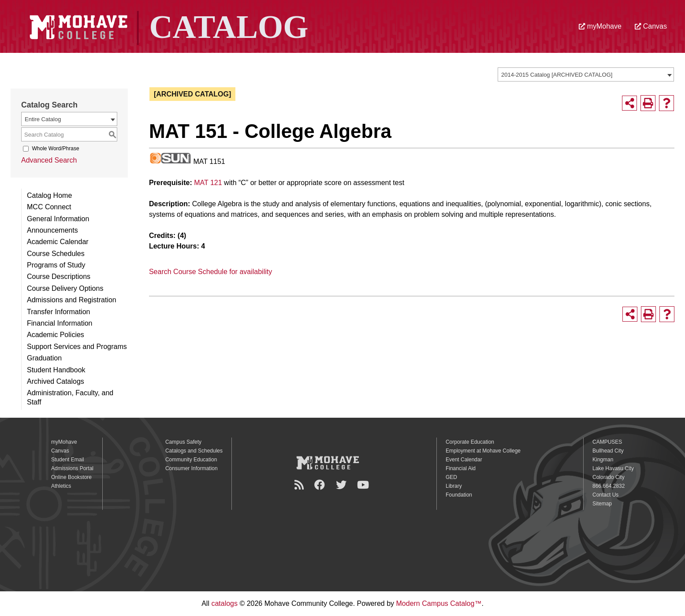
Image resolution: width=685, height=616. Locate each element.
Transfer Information (58, 312)
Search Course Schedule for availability (210, 272)
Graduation (44, 358)
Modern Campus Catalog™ (439, 603)
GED (451, 477)
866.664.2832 (609, 486)
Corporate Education (470, 442)
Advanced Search (49, 160)
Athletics (61, 486)
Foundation (459, 495)
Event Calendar (464, 460)
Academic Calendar (58, 242)
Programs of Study (56, 265)
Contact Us (605, 495)
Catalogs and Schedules (194, 451)
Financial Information (60, 323)
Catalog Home (49, 195)
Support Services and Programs (77, 347)
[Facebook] (321, 485)
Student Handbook (56, 370)
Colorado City (609, 477)
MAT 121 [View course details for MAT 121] (208, 183)
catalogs (224, 603)
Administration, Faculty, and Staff (70, 397)
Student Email (68, 460)
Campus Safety (183, 442)
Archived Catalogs (56, 381)
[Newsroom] (300, 485)
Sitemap (602, 504)
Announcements (52, 230)
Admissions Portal (72, 468)
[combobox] (586, 74)
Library (454, 486)
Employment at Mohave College (483, 451)
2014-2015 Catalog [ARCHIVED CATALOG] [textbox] (557, 75)
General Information (58, 219)
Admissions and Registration (72, 300)
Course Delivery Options (65, 288)
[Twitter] (342, 485)
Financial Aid (461, 468)
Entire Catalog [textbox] (43, 119)
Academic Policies (56, 335)
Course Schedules (56, 254)
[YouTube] (364, 485)
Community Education (191, 460)
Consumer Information (192, 468)
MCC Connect (49, 207)
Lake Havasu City (613, 468)
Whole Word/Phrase (55, 148)
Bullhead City (608, 451)
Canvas (651, 26)
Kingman (603, 460)
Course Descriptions (59, 276)
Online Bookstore (71, 477)
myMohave (600, 26)
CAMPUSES (607, 442)
